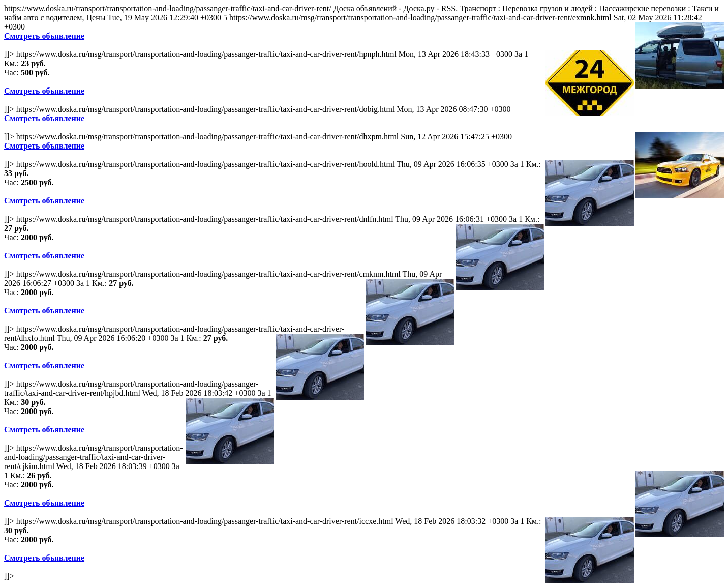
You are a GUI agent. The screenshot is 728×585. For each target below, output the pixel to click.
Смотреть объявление (44, 36)
